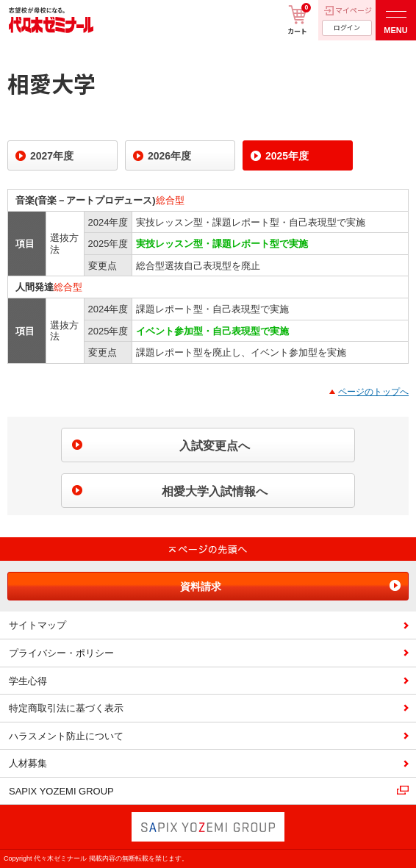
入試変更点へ (215, 446)
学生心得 (28, 681)
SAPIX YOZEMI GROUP (61, 791)
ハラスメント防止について (66, 736)
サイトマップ (37, 625)
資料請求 (201, 587)
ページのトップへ (373, 392)
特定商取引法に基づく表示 (66, 708)
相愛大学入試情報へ (215, 491)
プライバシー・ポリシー (61, 653)
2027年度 (52, 156)
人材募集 (28, 763)
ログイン (347, 28)
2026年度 (169, 156)
